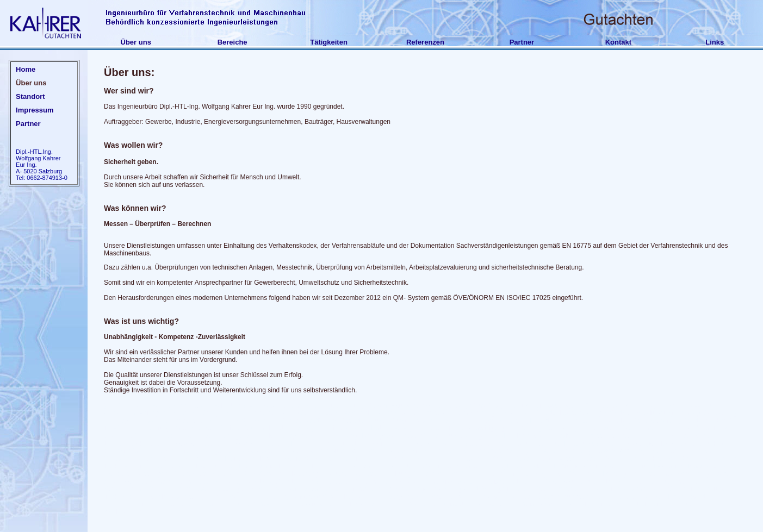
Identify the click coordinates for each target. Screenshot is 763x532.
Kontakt (618, 42)
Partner (522, 42)
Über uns (136, 42)
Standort (30, 96)
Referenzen (425, 42)
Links (715, 42)
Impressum (35, 110)
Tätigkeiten (329, 42)
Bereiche (232, 42)
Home (26, 69)
